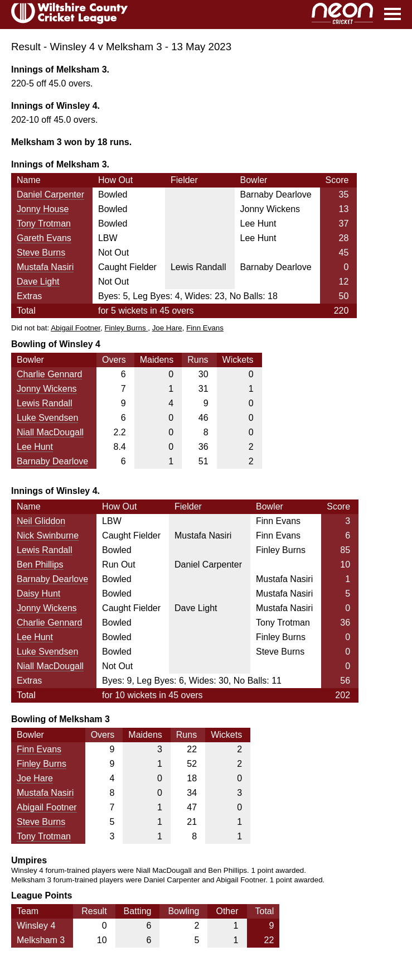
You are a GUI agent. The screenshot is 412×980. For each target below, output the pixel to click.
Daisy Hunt (38, 594)
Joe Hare (167, 328)
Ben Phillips (40, 565)
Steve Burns (41, 253)
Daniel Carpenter (50, 194)
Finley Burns (126, 328)
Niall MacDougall (50, 432)
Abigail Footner (76, 328)
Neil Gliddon (41, 521)
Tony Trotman (44, 224)
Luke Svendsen (47, 418)
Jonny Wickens (47, 389)
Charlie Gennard (49, 374)
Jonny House (43, 209)
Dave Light (38, 282)
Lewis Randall (45, 403)
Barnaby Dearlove (52, 461)
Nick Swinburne (48, 535)
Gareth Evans (44, 238)
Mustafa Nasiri (45, 267)
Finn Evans (205, 328)
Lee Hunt (35, 447)
